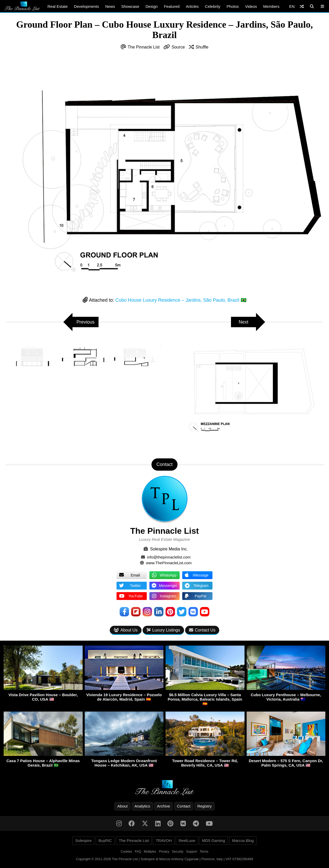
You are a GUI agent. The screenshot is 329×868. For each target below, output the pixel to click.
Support (192, 852)
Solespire (84, 840)
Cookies (126, 852)
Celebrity (213, 6)
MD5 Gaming (214, 840)
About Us (126, 630)
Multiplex (150, 852)
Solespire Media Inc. (169, 549)
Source (178, 47)
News (110, 6)
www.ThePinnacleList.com (169, 563)
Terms (204, 852)
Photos (233, 6)
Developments (87, 6)
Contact (184, 806)
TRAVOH (164, 840)
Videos (251, 6)
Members (272, 6)
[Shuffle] (302, 6)
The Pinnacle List (144, 47)
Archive (163, 806)
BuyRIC (105, 840)
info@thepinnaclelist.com (169, 557)
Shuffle (202, 47)
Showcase (130, 6)
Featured (172, 6)
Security (178, 852)
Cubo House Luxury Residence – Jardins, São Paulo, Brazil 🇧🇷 (181, 300)
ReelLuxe (187, 840)
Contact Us (202, 630)
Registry (205, 806)
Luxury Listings (163, 630)
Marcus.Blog (243, 840)
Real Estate (58, 6)
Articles (192, 6)
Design (152, 6)
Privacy (164, 852)
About (122, 806)
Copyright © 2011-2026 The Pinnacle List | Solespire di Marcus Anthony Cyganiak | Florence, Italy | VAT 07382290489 (164, 859)
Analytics (142, 806)
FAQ (138, 852)
